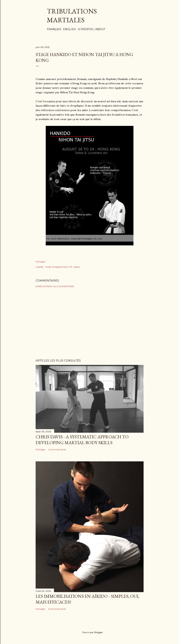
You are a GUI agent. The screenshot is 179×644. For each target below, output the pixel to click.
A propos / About (92, 29)
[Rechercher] (141, 10)
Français (54, 29)
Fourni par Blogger (90, 632)
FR (71, 267)
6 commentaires (57, 609)
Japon (77, 267)
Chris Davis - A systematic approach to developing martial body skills (82, 440)
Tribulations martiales (72, 16)
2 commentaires (57, 449)
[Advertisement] (90, 323)
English (70, 29)
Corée (48, 267)
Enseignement (60, 267)
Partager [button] (40, 262)
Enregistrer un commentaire (55, 286)
